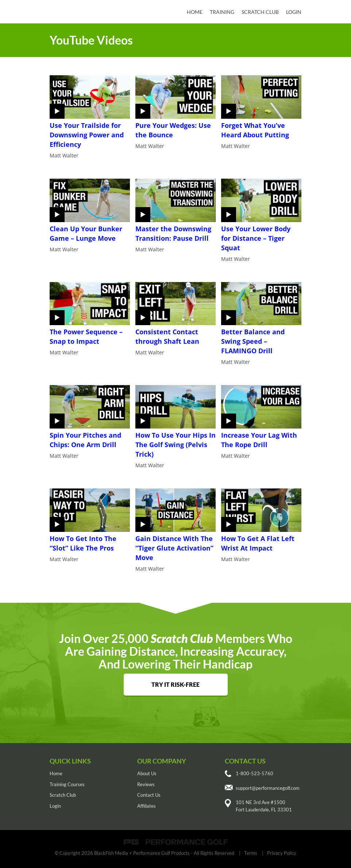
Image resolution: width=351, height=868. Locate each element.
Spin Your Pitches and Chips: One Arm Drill (85, 440)
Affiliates (146, 806)
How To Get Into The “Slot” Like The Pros (83, 543)
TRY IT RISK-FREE (175, 684)
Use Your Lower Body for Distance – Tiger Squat (256, 238)
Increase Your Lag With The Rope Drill (259, 440)
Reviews (146, 784)
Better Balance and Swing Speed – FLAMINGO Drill (253, 341)
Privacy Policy (282, 853)
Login (294, 12)
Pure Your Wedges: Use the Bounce (173, 130)
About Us (147, 773)
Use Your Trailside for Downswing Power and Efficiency (87, 135)
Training (222, 12)
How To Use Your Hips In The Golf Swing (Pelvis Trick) (175, 445)
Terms (251, 853)
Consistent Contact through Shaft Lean (167, 336)
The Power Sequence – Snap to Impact (86, 336)
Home (195, 12)
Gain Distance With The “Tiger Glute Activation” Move (174, 548)
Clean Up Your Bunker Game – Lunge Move (86, 233)
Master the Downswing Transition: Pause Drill (173, 233)
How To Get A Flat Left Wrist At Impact (258, 543)
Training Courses (67, 784)
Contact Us (149, 795)
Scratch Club (260, 12)
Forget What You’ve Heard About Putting (255, 130)
